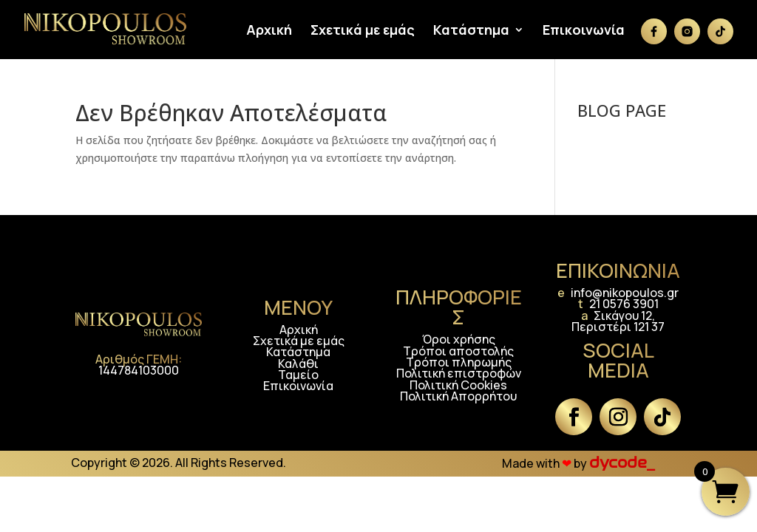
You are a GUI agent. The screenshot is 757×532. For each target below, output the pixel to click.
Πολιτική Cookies (458, 385)
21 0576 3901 (624, 304)
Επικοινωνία (584, 31)
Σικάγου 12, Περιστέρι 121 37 (618, 321)
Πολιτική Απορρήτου (458, 396)
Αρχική (269, 31)
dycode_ (622, 463)
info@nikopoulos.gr (625, 293)
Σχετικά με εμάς (363, 31)
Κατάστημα (471, 31)
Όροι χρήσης (459, 339)
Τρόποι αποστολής (458, 351)
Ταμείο (298, 375)
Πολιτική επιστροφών (459, 373)
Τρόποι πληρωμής (459, 362)
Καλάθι (298, 364)
